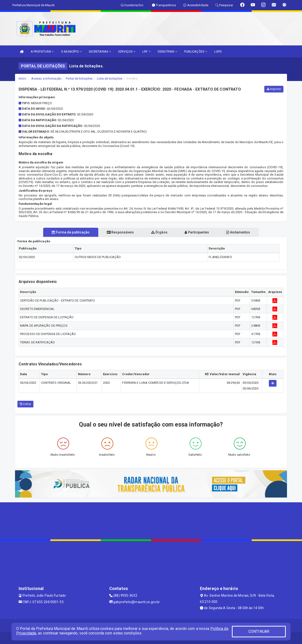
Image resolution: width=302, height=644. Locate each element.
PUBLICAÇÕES (196, 51)
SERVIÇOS (127, 51)
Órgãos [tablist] (159, 232)
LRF (146, 51)
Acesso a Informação (46, 78)
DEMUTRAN (167, 51)
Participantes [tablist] (200, 232)
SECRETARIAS (100, 51)
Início (22, 78)
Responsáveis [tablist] (118, 232)
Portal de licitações (79, 78)
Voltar (25, 404)
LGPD (218, 51)
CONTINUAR (259, 631)
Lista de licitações (110, 78)
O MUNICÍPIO (71, 51)
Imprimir (274, 89)
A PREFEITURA (42, 51)
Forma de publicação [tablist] (65, 232)
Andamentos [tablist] (244, 232)
